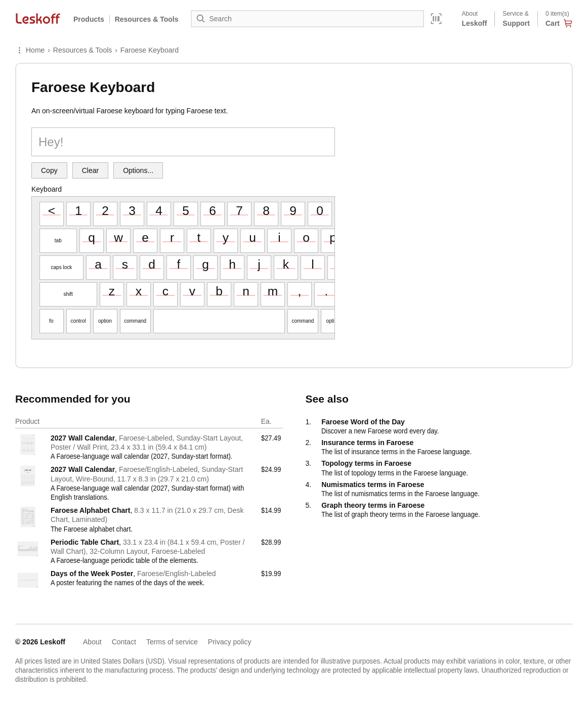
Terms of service (172, 642)
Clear (90, 170)
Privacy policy (230, 642)
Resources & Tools (82, 50)
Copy (49, 170)
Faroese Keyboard (150, 50)
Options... (138, 170)
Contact (124, 642)
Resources (147, 19)
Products (89, 19)
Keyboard (47, 189)
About (92, 642)
